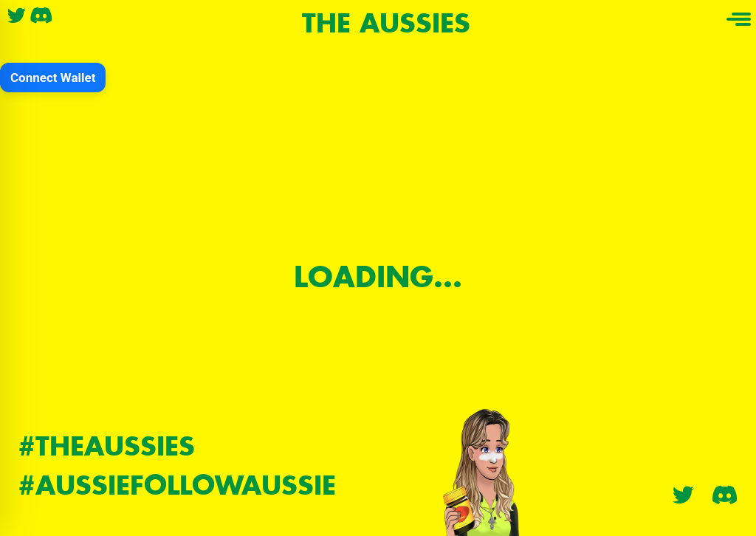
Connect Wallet (53, 78)
